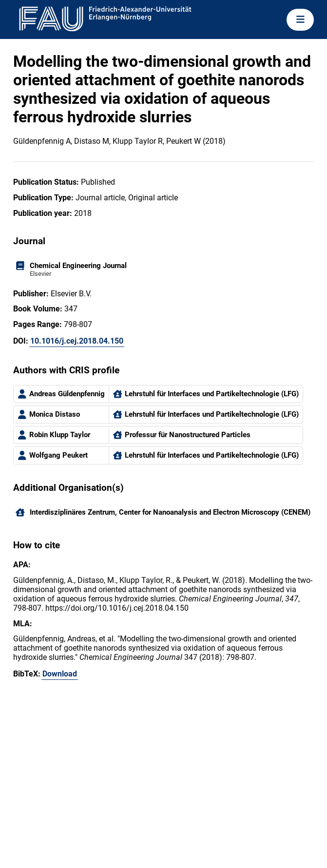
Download (60, 674)
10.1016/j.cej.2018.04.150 (77, 341)
